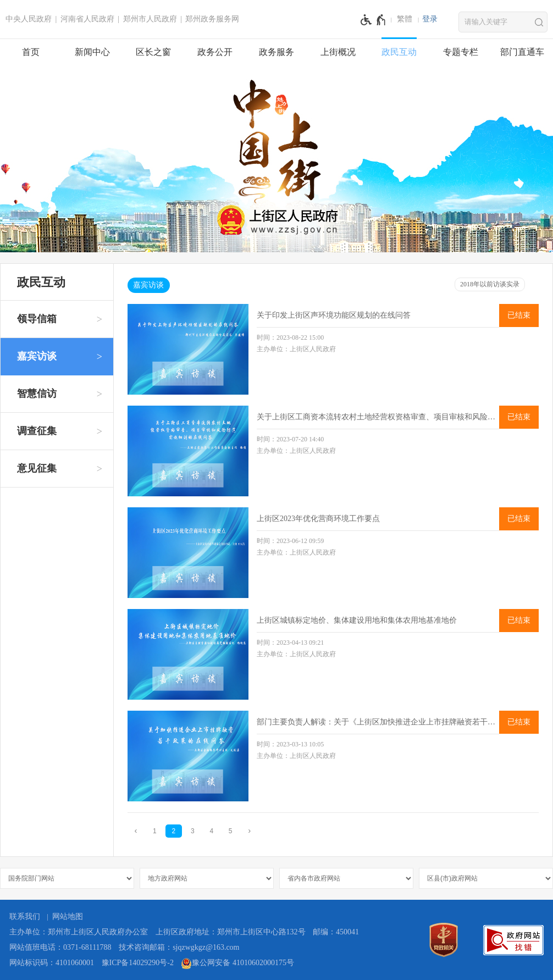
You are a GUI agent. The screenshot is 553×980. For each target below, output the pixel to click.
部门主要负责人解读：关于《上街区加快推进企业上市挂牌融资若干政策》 (378, 722)
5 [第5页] (231, 831)
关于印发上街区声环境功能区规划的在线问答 (334, 315)
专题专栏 (461, 52)
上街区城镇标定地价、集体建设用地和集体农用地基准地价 (357, 620)
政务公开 (215, 52)
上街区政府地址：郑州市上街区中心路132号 (231, 932)
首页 (31, 52)
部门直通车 (522, 52)
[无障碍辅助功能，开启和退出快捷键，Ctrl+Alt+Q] (374, 20)
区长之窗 (153, 52)
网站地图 (68, 917)
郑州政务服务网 (212, 19)
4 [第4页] (211, 831)
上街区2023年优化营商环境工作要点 (318, 519)
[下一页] (250, 831)
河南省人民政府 (87, 19)
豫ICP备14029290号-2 (138, 963)
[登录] (430, 19)
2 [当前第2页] (173, 831)
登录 (430, 19)
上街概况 (338, 52)
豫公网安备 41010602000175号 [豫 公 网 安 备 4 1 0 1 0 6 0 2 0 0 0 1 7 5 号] (237, 964)
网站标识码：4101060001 (52, 963)
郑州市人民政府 (150, 19)
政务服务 (276, 52)
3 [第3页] (193, 831)
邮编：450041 (336, 932)
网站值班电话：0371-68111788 (60, 947)
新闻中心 (92, 52)
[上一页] (136, 831)
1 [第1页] (155, 831)
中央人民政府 (29, 19)
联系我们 (25, 917)
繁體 (405, 19)
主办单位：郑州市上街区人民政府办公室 (79, 932)
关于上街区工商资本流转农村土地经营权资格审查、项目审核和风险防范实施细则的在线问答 (378, 417)
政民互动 (399, 52)
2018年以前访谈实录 (490, 284)
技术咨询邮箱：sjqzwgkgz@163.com (179, 947)
